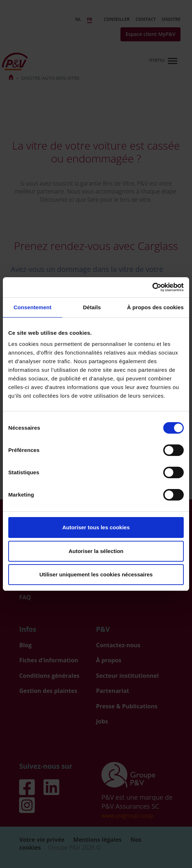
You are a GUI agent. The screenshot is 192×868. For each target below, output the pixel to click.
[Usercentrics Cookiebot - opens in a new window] (152, 287)
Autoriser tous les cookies (96, 527)
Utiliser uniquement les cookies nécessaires (96, 574)
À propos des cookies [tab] (155, 307)
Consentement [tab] (33, 307)
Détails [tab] (92, 307)
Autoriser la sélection (96, 551)
